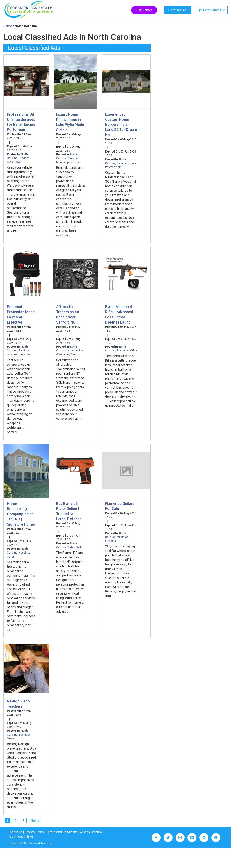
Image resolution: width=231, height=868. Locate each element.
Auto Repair (14, 162)
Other (134, 351)
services (111, 541)
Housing (24, 553)
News (30, 836)
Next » (35, 821)
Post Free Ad (177, 10)
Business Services (19, 354)
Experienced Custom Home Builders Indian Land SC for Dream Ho (121, 125)
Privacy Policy (34, 832)
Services (24, 158)
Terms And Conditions (62, 832)
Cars (74, 354)
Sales (71, 547)
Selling (80, 547)
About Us (16, 832)
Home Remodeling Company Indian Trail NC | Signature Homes (21, 514)
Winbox (85, 832)
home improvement (68, 162)
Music (11, 738)
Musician (123, 537)
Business (123, 351)
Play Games (144, 10)
